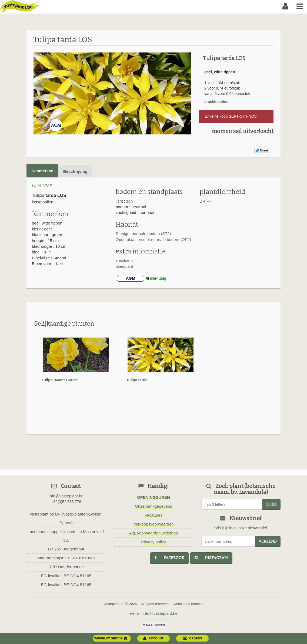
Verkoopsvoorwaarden (153, 524)
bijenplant (124, 266)
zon (129, 201)
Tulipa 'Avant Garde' (60, 380)
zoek (271, 504)
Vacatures (153, 515)
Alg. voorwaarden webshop (154, 533)
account (153, 638)
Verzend (268, 541)
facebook (169, 558)
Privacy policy (153, 542)
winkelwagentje (111, 638)
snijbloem (124, 260)
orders (192, 638)
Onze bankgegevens (153, 506)
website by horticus (188, 604)
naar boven (154, 625)
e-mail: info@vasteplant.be (153, 613)
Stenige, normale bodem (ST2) (143, 234)
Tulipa (38, 195)
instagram (211, 558)
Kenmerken (42, 171)
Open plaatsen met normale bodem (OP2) (153, 240)
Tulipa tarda (137, 380)
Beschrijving (75, 171)
